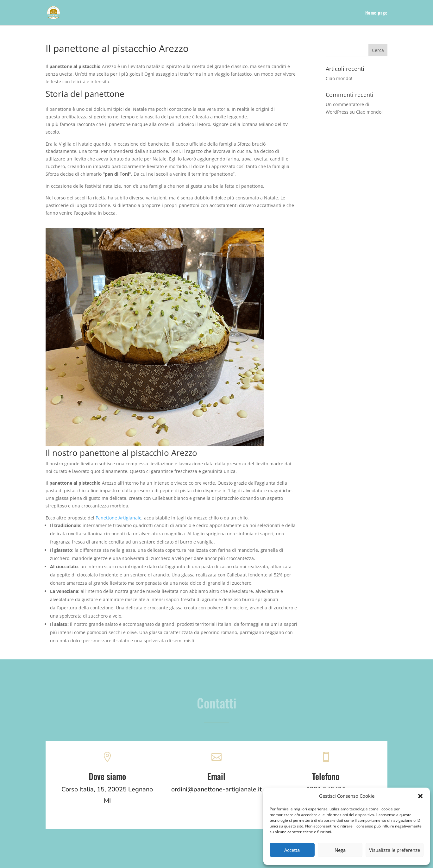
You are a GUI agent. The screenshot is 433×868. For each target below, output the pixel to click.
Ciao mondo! (339, 78)
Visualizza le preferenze (395, 850)
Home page (376, 13)
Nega (340, 850)
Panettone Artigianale (119, 518)
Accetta (292, 850)
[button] (420, 796)
